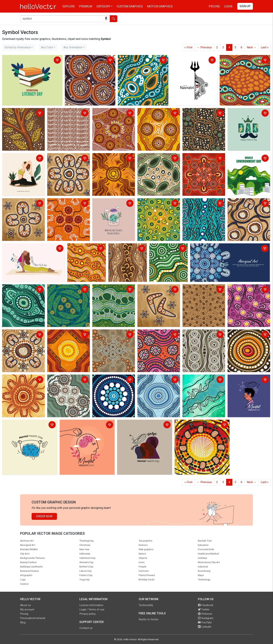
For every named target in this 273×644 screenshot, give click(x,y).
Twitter (204, 609)
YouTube (205, 622)
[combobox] (19, 47)
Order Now (44, 516)
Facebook (206, 605)
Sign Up (245, 6)
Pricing (214, 6)
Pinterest (205, 614)
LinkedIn (205, 627)
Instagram (206, 618)
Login (228, 6)
